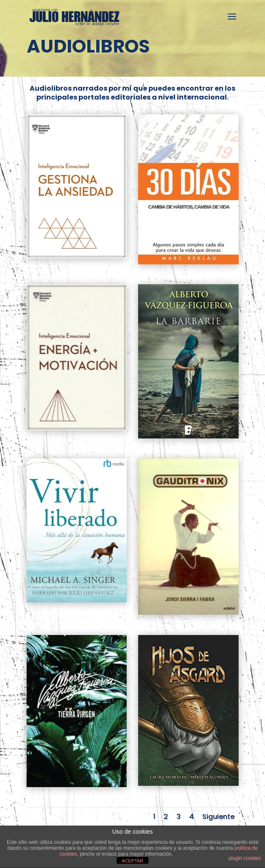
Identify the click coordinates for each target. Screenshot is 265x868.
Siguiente (218, 817)
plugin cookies (245, 858)
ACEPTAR (132, 861)
